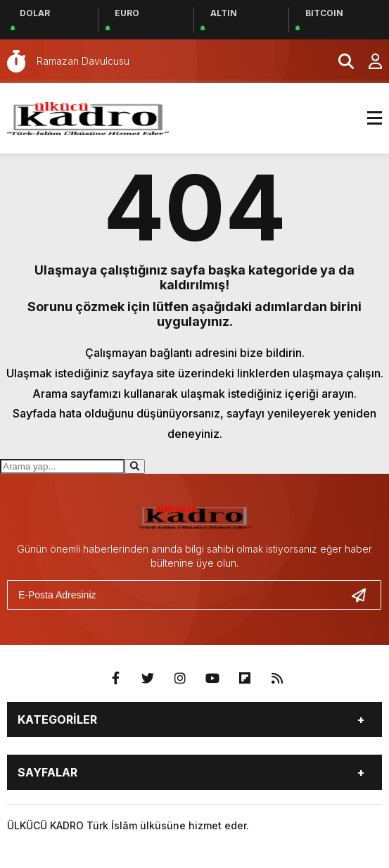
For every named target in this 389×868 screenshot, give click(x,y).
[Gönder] (364, 595)
